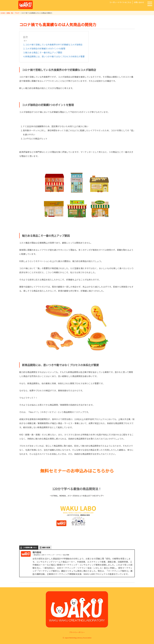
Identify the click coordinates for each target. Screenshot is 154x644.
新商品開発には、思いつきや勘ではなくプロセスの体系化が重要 (55, 56)
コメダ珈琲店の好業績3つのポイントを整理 (45, 48)
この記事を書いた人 (30, 547)
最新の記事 (46, 547)
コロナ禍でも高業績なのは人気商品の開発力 (58, 24)
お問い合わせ (139, 2)
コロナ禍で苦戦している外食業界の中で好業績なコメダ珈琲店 (54, 44)
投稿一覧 (10, 13)
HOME (3, 13)
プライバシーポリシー (77, 632)
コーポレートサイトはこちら (120, 2)
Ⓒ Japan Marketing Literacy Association (77, 638)
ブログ (17, 13)
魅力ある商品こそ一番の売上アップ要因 (44, 52)
